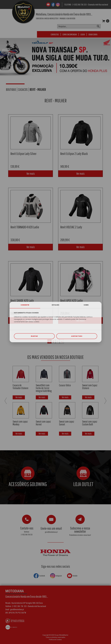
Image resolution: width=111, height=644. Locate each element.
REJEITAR (34, 336)
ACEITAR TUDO (77, 336)
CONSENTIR (25, 305)
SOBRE (86, 305)
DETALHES (55, 305)
